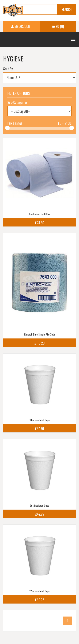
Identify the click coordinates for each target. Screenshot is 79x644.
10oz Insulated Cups (40, 420)
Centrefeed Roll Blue (40, 214)
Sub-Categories (17, 102)
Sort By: (8, 69)
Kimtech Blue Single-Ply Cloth (39, 334)
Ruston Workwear (13, 10)
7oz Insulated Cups (39, 505)
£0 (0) (58, 26)
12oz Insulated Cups (40, 591)
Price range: (15, 123)
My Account (21, 26)
